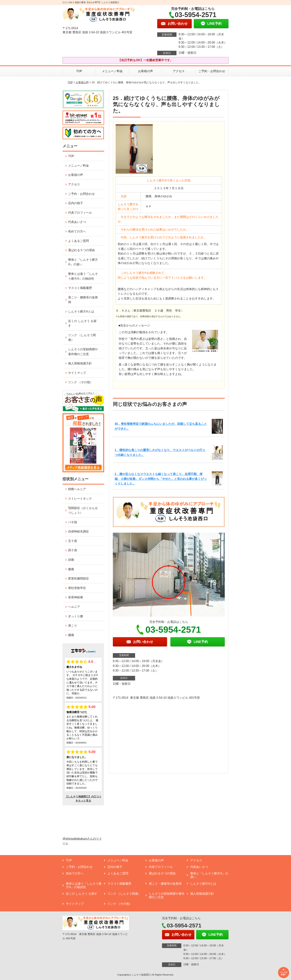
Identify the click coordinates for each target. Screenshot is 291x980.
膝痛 (71, 569)
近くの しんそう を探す (82, 323)
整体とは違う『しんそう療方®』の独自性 (83, 276)
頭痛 (71, 560)
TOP (79, 71)
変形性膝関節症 (79, 578)
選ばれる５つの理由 (81, 250)
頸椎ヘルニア (77, 489)
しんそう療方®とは (81, 312)
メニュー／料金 (112, 71)
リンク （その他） (80, 382)
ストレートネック (80, 499)
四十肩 (73, 550)
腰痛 (71, 635)
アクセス (179, 71)
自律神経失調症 (79, 531)
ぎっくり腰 (76, 616)
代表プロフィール (80, 213)
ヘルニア (74, 607)
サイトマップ (77, 373)
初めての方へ (77, 231)
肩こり (73, 626)
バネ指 (73, 522)
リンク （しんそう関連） (82, 338)
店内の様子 (76, 203)
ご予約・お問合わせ (212, 71)
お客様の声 (145, 71)
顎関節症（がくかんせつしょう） (83, 510)
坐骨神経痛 (76, 597)
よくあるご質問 (79, 241)
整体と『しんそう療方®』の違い (83, 262)
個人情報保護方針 (80, 363)
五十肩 (73, 541)
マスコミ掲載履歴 (80, 288)
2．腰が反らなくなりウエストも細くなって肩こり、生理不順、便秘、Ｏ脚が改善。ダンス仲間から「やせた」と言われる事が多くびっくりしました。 (161, 479)
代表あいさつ (77, 222)
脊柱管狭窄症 (77, 588)
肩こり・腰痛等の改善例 (83, 300)
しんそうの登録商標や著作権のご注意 (83, 352)
